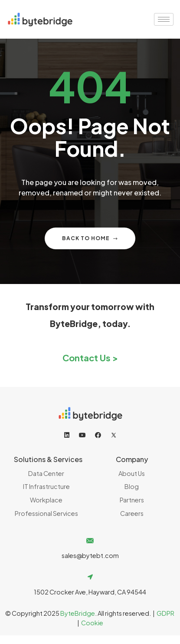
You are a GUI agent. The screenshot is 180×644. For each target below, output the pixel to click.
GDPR (165, 613)
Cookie (92, 623)
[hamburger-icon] (164, 19)
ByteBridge (78, 613)
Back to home (90, 238)
